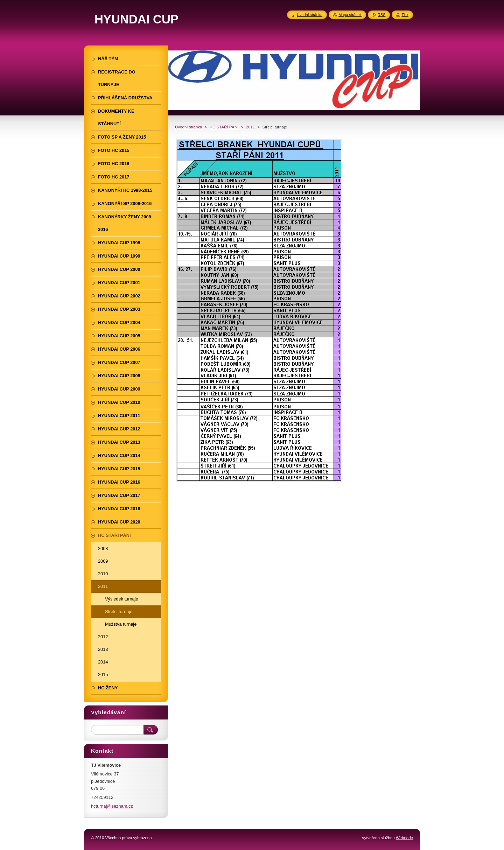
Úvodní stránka (188, 127)
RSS (381, 15)
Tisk (405, 15)
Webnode (404, 838)
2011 (251, 127)
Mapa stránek (350, 15)
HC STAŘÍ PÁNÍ (224, 127)
